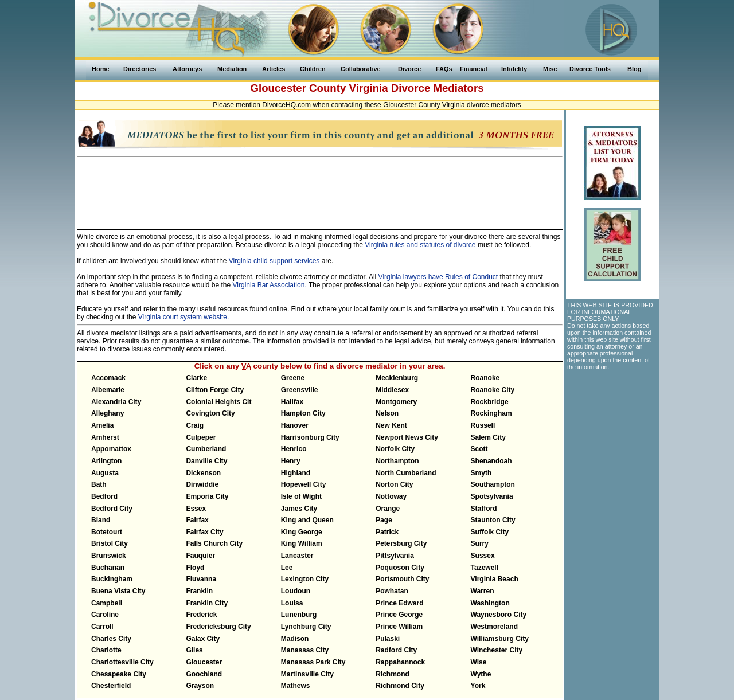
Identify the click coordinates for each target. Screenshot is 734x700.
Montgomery (396, 402)
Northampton (397, 461)
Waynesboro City (499, 615)
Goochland (204, 674)
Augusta (105, 473)
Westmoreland (494, 627)
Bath (99, 484)
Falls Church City (214, 543)
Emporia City (207, 496)
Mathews (296, 686)
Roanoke (485, 378)
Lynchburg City (306, 627)
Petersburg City (401, 543)
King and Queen (307, 520)
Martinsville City (307, 674)
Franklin (199, 591)
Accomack (108, 378)
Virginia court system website (183, 317)
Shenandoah (491, 461)
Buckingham (112, 579)
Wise (479, 662)
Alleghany (108, 413)
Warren (483, 591)
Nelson (387, 413)
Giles (194, 650)
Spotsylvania (492, 496)
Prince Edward (399, 603)
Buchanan (108, 568)
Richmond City (400, 686)
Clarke (196, 378)
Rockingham (491, 413)
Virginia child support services (274, 261)
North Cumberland (406, 473)
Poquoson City (400, 568)
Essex (196, 509)
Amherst (105, 437)
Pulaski (388, 639)
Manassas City (305, 650)
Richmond (393, 674)
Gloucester (204, 662)
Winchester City (497, 650)
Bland (101, 520)
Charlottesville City (122, 662)
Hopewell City (304, 484)
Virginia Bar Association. (270, 285)
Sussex (483, 556)
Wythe (481, 674)
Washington (490, 603)
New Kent (391, 425)
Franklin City (207, 603)
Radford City (396, 650)
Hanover (295, 425)
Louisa (292, 603)
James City (299, 509)
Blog (634, 69)
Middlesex (392, 390)
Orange (388, 509)
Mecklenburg (397, 378)
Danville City (206, 461)
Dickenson (203, 473)
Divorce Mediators (438, 88)
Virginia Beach (495, 579)
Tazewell (485, 568)
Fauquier (200, 556)
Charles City (111, 639)
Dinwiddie (202, 484)
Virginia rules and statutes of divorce (420, 245)
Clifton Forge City (215, 390)
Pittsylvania (395, 556)
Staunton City (493, 520)
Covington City (210, 413)
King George (302, 532)
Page (384, 520)
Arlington (106, 461)
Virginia (369, 88)
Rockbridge (490, 402)
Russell (483, 425)
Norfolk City (395, 449)
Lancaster (297, 556)
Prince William (399, 627)
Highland (296, 473)
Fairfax (197, 520)
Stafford (484, 509)
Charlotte (106, 650)
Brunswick (109, 556)
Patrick (387, 532)
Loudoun (296, 591)
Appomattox (111, 449)
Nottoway (391, 496)
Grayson (200, 686)
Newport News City (407, 437)
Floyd (195, 568)
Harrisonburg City (310, 437)
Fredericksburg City (218, 627)
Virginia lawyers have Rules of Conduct (438, 277)
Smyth (481, 473)
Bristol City (110, 543)
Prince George (399, 615)
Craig (195, 425)
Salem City (488, 437)
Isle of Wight (301, 496)
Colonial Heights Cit (218, 402)
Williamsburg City (500, 639)
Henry (291, 461)
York (478, 686)
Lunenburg (299, 615)
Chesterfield (111, 686)
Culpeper (201, 437)
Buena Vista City (118, 591)
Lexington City (305, 579)
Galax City (203, 639)
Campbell (107, 603)
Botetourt (107, 532)
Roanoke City (493, 390)
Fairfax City (204, 532)
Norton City (394, 484)
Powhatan (392, 591)
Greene (293, 378)
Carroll (102, 627)
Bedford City (112, 509)
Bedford (104, 496)
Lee (287, 568)
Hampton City (303, 413)
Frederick (201, 615)
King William (302, 543)
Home (101, 69)
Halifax (292, 402)
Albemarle (108, 390)
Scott (479, 449)
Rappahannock (400, 662)
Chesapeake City (119, 674)
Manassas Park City (313, 662)
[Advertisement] (320, 188)
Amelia (102, 425)
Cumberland (206, 449)
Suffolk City (490, 532)
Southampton (493, 484)
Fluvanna (201, 579)
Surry (480, 543)
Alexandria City (116, 402)
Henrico (294, 449)
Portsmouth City (402, 579)
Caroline (105, 615)
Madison (295, 639)
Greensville (300, 390)
